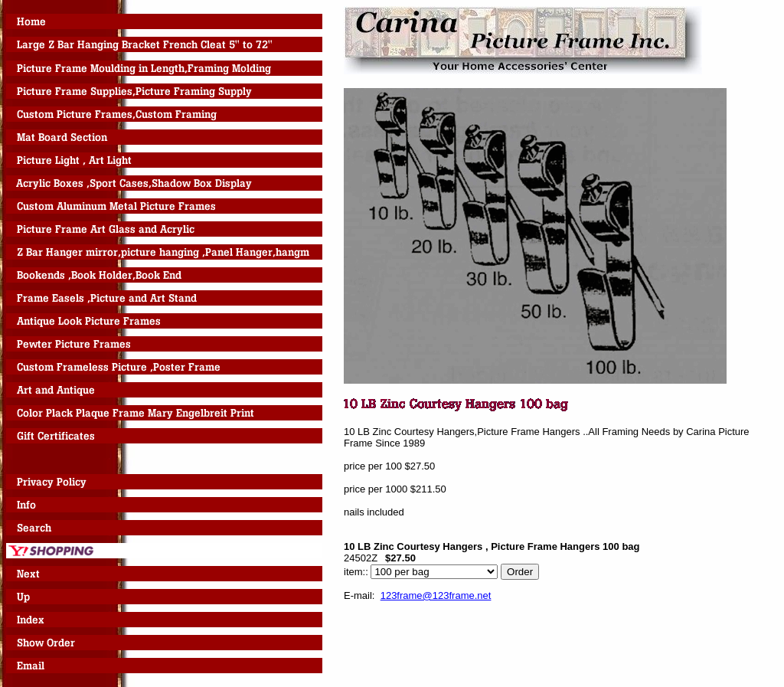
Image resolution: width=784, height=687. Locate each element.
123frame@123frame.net (436, 595)
